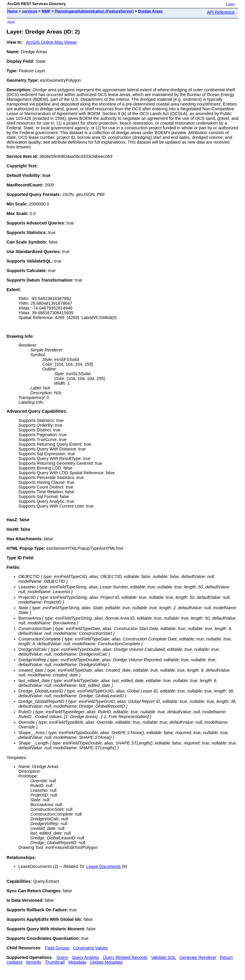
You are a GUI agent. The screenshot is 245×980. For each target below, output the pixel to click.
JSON (11, 22)
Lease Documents (103, 866)
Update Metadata (106, 962)
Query (62, 957)
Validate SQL (163, 957)
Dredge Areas (150, 11)
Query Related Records (125, 957)
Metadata (77, 962)
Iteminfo (34, 962)
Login (230, 4)
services (30, 11)
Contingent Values (91, 948)
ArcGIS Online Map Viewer (51, 42)
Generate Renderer (198, 957)
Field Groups (57, 948)
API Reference (221, 12)
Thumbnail (55, 962)
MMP (46, 11)
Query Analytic (85, 957)
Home (12, 11)
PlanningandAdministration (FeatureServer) (94, 11)
